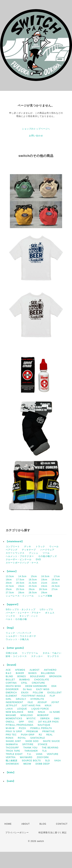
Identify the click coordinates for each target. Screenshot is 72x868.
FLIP (52, 696)
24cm (44, 586)
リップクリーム (30, 653)
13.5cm (10, 576)
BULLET (10, 680)
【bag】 (10, 628)
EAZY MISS (43, 689)
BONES (22, 676)
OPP (21, 722)
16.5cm (45, 576)
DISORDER (12, 689)
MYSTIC (31, 719)
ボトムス (50, 613)
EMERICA (11, 693)
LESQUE (22, 709)
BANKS (33, 673)
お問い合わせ (36, 136)
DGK (54, 686)
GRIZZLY (21, 699)
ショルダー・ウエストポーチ (21, 636)
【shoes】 (12, 571)
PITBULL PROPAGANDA (20, 725)
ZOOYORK (43, 757)
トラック (40, 547)
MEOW (27, 764)
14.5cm (22, 576)
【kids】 (11, 772)
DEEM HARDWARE (36, 686)
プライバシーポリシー (17, 833)
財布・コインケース (16, 656)
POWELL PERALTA (41, 728)
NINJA (42, 712)
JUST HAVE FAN (31, 706)
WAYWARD (26, 757)
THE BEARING (50, 748)
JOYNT (55, 702)
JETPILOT (12, 706)
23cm (21, 586)
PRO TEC (11, 735)
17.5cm (20, 580)
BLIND (9, 676)
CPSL (24, 683)
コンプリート (13, 547)
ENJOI (25, 693)
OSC (31, 722)
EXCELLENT (55, 693)
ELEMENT (12, 696)
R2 (40, 735)
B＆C (9, 673)
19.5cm (56, 580)
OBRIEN (45, 719)
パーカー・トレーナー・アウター (23, 613)
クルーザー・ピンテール (19, 559)
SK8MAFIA (12, 744)
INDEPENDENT (14, 702)
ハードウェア (47, 550)
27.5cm (10, 593)
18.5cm (33, 580)
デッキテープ (29, 550)
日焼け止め (12, 653)
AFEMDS (20, 670)
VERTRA (11, 757)
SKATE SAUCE (51, 741)
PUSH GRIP (28, 735)
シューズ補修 (45, 596)
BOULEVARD (38, 676)
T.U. (29, 754)
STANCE (43, 744)
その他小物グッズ (48, 556)
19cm (44, 580)
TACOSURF (12, 748)
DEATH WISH (13, 686)
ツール (46, 553)
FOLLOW (38, 693)
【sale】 (11, 781)
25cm (9, 589)
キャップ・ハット (29, 616)
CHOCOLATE (42, 680)
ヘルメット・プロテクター (20, 556)
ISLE (30, 702)
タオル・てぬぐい (52, 653)
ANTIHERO (50, 670)
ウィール (54, 547)
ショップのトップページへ (36, 129)
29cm (44, 593)
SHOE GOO (32, 741)
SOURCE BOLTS (31, 761)
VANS (39, 754)
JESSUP (42, 702)
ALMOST (34, 670)
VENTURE (53, 754)
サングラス (53, 656)
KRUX (48, 706)
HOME (8, 824)
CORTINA (11, 683)
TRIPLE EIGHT (14, 754)
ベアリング (12, 550)
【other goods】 (15, 648)
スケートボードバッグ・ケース (22, 563)
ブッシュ (33, 553)
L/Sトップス (47, 609)
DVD (38, 559)
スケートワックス (15, 553)
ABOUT (26, 824)
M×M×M (10, 728)
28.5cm (33, 593)
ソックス (10, 616)
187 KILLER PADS (48, 722)
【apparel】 (13, 604)
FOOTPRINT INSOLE (33, 696)
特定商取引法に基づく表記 (53, 833)
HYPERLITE (37, 699)
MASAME (11, 715)
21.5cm (33, 583)
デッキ (28, 547)
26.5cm (43, 589)
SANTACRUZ (38, 738)
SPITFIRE (28, 744)
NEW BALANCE (15, 712)
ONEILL (10, 722)
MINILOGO (27, 715)
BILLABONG (48, 673)
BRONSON (56, 676)
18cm (9, 580)
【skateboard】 (15, 541)
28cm (21, 593)
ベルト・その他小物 (16, 619)
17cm (57, 576)
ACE (8, 670)
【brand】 (12, 665)
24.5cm (56, 586)
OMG (57, 719)
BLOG (43, 824)
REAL (50, 735)
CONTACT (62, 824)
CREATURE (38, 683)
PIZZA (22, 728)
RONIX (10, 738)
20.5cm (20, 583)
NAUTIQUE (44, 725)
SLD (48, 761)
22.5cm (10, 586)
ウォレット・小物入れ (17, 639)
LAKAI (9, 709)
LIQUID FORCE (40, 709)
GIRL (9, 699)
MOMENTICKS (14, 719)
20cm (9, 583)
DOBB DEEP (43, 764)
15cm (34, 576)
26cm (32, 589)
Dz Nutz (28, 689)
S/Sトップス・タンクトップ (21, 609)
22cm (55, 583)
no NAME (55, 712)
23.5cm (33, 586)
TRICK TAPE (13, 751)
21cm (44, 583)
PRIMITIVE (49, 731)
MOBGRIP (43, 715)
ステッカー (37, 656)
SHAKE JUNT (13, 741)
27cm (55, 589)
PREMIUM (32, 731)
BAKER (20, 673)
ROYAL (22, 738)
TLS (44, 751)
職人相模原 (12, 761)
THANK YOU (30, 748)
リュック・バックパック (19, 633)
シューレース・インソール (20, 596)
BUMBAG (25, 680)
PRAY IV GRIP (14, 731)
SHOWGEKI (12, 764)
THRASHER (31, 751)
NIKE (31, 712)
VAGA (58, 761)
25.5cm (20, 589)
